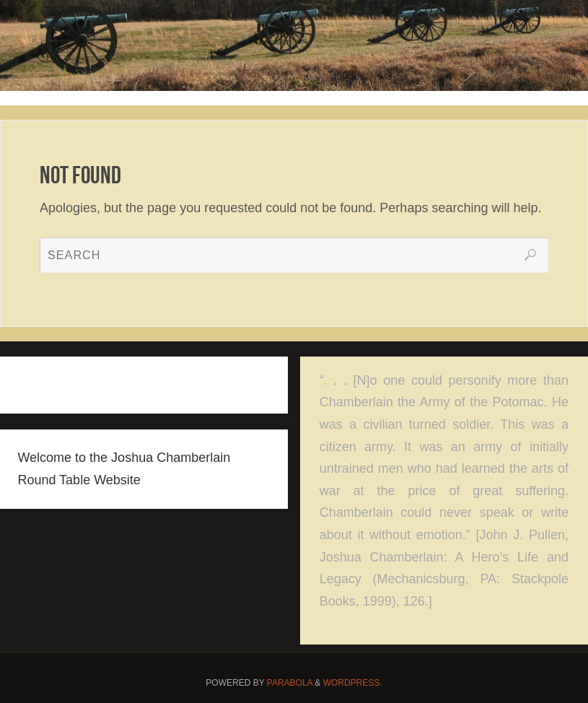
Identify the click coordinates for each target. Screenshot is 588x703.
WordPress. (353, 683)
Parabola (290, 683)
